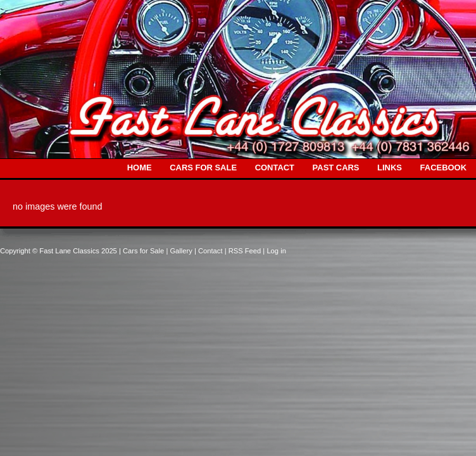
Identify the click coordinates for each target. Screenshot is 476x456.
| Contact (210, 251)
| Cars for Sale (142, 251)
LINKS (390, 168)
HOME (140, 168)
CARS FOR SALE (203, 168)
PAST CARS (336, 168)
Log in (276, 251)
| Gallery (180, 251)
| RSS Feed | (246, 251)
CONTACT (275, 168)
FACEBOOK (443, 168)
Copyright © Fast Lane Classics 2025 (59, 251)
